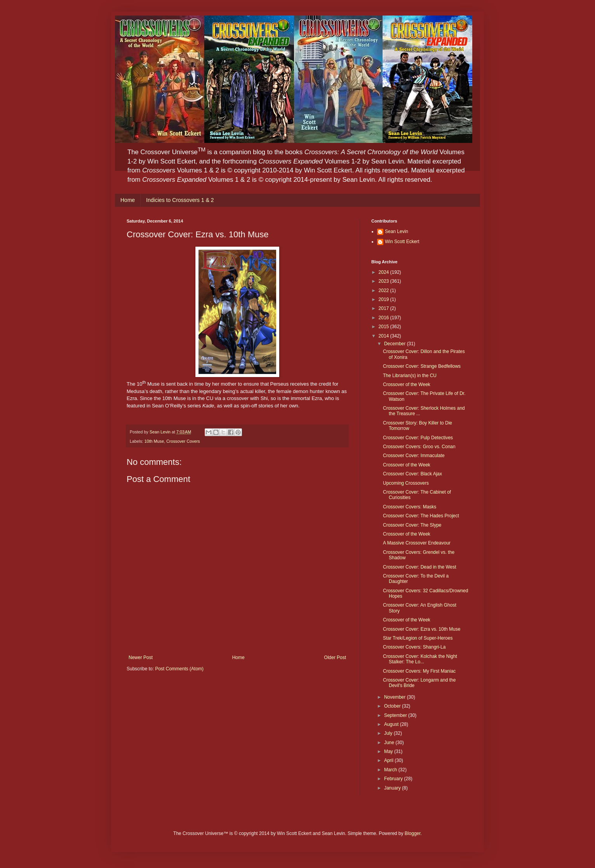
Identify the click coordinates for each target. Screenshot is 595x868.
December (396, 344)
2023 (384, 281)
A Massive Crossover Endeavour (417, 543)
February (394, 779)
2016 (384, 318)
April (389, 760)
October (393, 706)
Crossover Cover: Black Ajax (412, 474)
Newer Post (141, 658)
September (396, 715)
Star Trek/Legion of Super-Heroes (418, 638)
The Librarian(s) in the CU (410, 376)
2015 (384, 327)
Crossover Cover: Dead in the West (420, 567)
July (389, 733)
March (391, 770)
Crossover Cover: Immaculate (414, 456)
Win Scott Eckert (402, 242)
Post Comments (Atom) (179, 669)
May (389, 751)
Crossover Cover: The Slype (412, 525)
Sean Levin (397, 231)
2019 (384, 299)
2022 (384, 290)
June (390, 743)
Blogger (413, 833)
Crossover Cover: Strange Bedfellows (422, 366)
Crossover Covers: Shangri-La (414, 647)
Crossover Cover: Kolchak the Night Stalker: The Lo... (420, 659)
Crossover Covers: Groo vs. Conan (419, 447)
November (396, 697)
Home (128, 200)
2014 (384, 336)
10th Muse (154, 441)
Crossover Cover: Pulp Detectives (418, 438)
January (393, 788)
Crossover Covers (183, 441)
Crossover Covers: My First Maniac (419, 671)
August (392, 724)
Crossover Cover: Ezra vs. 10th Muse (422, 629)
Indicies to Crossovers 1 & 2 (180, 200)
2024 (384, 272)
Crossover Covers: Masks (410, 507)
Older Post (335, 658)
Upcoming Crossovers (406, 483)
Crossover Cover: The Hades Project (421, 516)
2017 (384, 308)
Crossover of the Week (407, 384)
